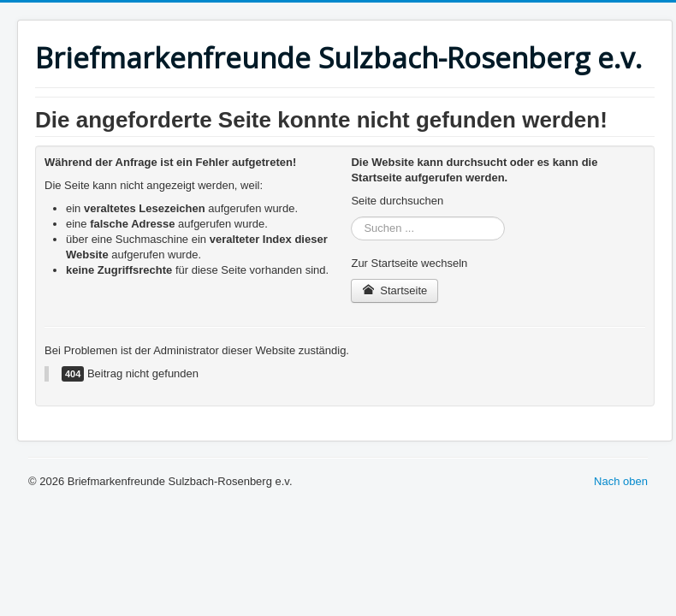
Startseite (394, 290)
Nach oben (621, 481)
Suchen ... (351, 217)
